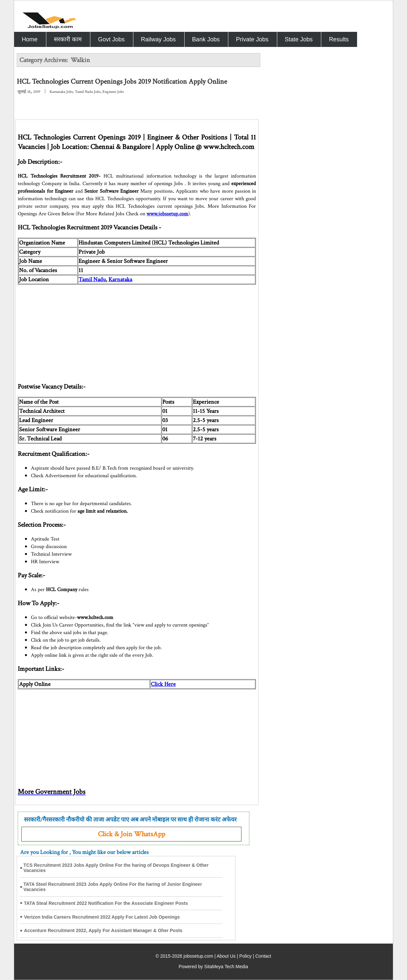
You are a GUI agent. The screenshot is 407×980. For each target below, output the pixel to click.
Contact (263, 956)
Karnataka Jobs (61, 92)
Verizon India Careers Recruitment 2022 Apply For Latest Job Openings (102, 917)
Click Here (163, 684)
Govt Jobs (111, 39)
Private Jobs (252, 39)
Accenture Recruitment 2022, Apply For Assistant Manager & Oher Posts (103, 930)
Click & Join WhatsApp (132, 834)
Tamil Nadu (92, 279)
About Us (226, 956)
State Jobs (299, 39)
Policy (245, 956)
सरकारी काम (68, 39)
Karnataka (120, 279)
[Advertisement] (137, 330)
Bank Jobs (206, 39)
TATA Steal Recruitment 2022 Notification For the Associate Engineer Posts (106, 903)
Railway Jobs (158, 39)
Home (30, 39)
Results (339, 39)
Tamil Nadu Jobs (88, 92)
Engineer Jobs (113, 92)
